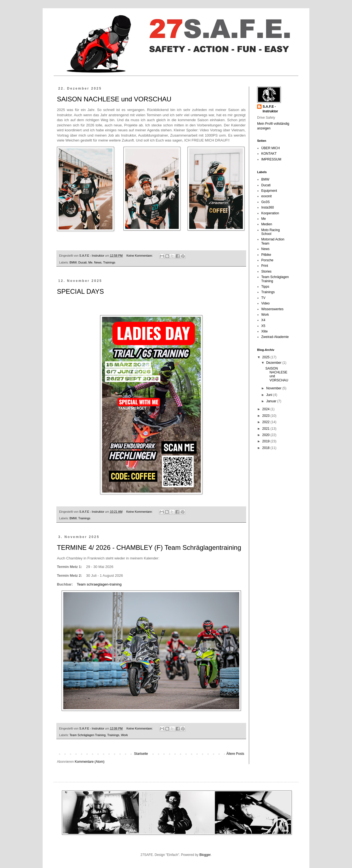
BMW (73, 262)
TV (263, 298)
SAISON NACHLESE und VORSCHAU (114, 99)
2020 (266, 435)
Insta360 (268, 207)
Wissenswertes (272, 309)
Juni (270, 395)
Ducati (83, 262)
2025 (266, 357)
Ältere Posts (235, 754)
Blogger (205, 855)
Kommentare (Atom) (90, 762)
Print (265, 266)
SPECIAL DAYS (80, 291)
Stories (266, 271)
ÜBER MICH (270, 148)
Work (124, 735)
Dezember (274, 363)
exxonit (266, 196)
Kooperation (270, 213)
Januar (272, 401)
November (274, 388)
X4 (263, 320)
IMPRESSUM (271, 159)
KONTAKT (269, 154)
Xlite (264, 331)
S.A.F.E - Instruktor (270, 109)
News (98, 262)
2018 (266, 448)
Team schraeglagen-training (99, 584)
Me (90, 262)
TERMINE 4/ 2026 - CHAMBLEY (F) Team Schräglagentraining (149, 547)
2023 (266, 416)
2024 (266, 409)
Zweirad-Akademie (275, 337)
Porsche (267, 260)
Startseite (141, 754)
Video (265, 303)
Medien (267, 224)
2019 (266, 441)
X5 (263, 326)
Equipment (269, 191)
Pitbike (266, 255)
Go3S (266, 202)
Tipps (265, 287)
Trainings (109, 262)
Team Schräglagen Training (88, 735)
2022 (266, 422)
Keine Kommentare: (140, 256)
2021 (266, 429)
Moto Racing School (270, 232)
